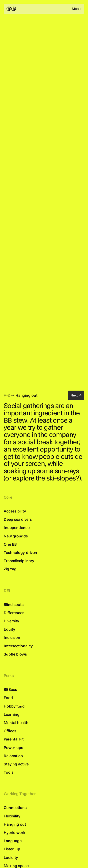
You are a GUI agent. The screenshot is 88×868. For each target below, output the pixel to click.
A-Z (7, 395)
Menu (76, 9)
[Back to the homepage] (11, 9)
